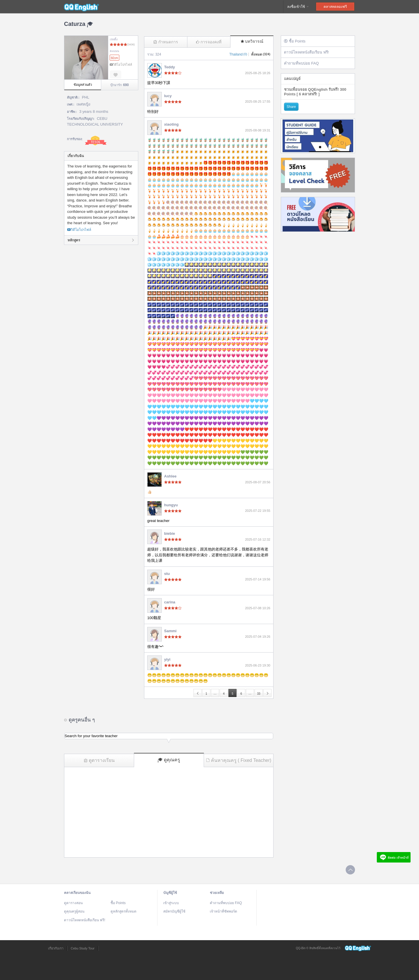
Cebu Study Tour (83, 948)
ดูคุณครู (169, 760)
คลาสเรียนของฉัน (77, 893)
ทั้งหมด (261, 54)
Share (291, 107)
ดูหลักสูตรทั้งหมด (124, 911)
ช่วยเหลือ (217, 893)
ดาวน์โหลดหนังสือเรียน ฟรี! (306, 52)
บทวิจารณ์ (252, 41)
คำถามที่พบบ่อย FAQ (301, 63)
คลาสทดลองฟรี (335, 7)
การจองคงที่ (209, 42)
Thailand (238, 54)
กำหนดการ (166, 42)
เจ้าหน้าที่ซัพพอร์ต (223, 911)
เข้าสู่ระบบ (171, 903)
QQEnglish (81, 7)
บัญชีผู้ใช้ (170, 893)
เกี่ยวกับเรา (56, 948)
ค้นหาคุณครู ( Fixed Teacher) (239, 760)
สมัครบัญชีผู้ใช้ (174, 911)
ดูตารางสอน (73, 903)
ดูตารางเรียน (99, 760)
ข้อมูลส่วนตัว (83, 85)
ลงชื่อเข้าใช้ (298, 7)
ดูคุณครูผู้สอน (74, 911)
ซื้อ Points (295, 41)
